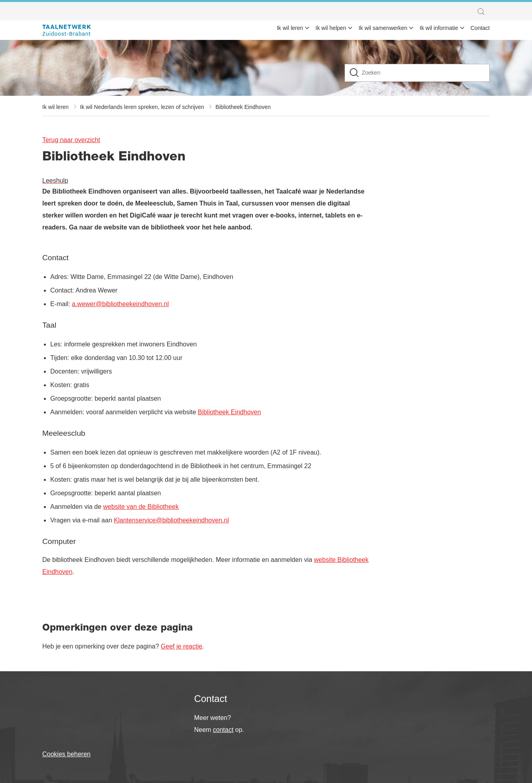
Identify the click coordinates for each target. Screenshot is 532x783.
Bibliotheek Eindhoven (243, 107)
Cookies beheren (66, 754)
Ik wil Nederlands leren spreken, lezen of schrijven (142, 107)
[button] (483, 12)
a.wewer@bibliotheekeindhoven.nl (120, 304)
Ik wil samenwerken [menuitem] (383, 28)
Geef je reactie (181, 646)
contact (223, 730)
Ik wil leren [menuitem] (290, 28)
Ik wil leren (55, 107)
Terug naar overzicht (71, 140)
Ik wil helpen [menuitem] (331, 28)
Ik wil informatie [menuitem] (439, 28)
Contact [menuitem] (480, 28)
